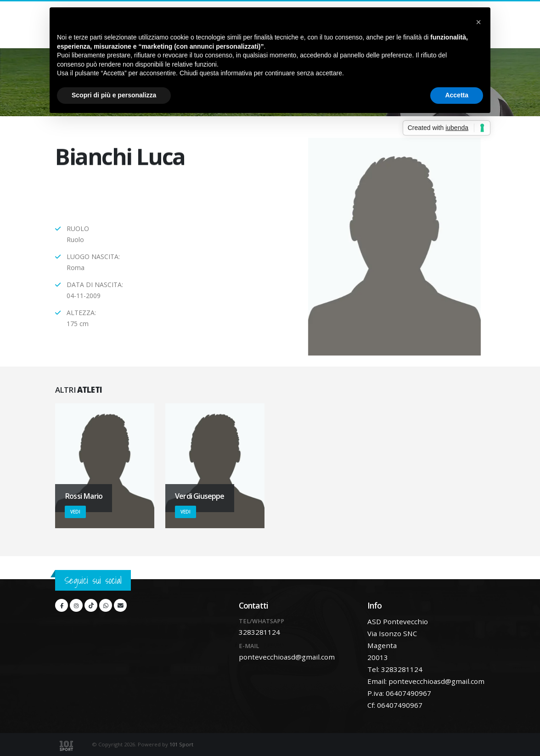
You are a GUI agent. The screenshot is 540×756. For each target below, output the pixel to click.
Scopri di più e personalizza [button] (114, 95)
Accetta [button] (457, 95)
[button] (478, 22)
